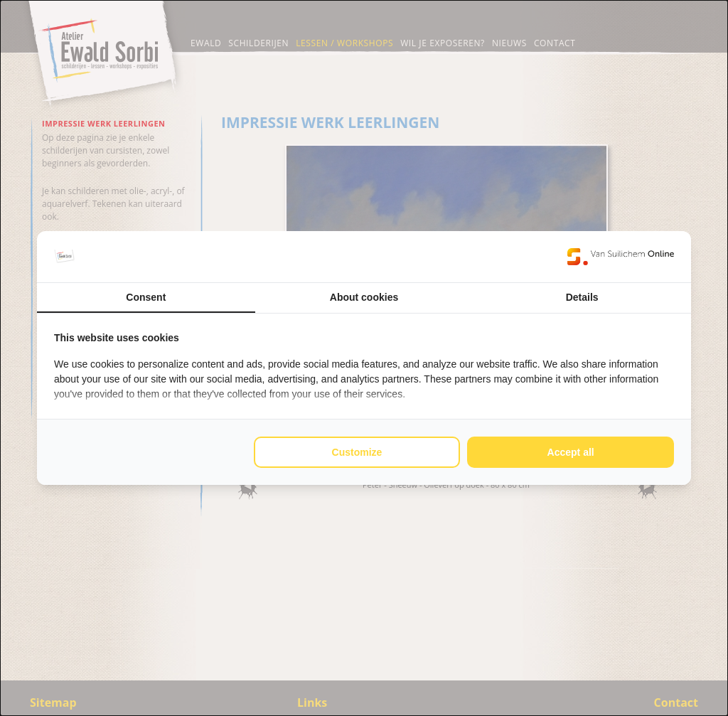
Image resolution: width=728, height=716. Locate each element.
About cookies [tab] (364, 297)
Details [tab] (582, 297)
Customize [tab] (357, 452)
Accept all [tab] (571, 452)
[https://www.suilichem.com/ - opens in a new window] (621, 257)
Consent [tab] (146, 297)
